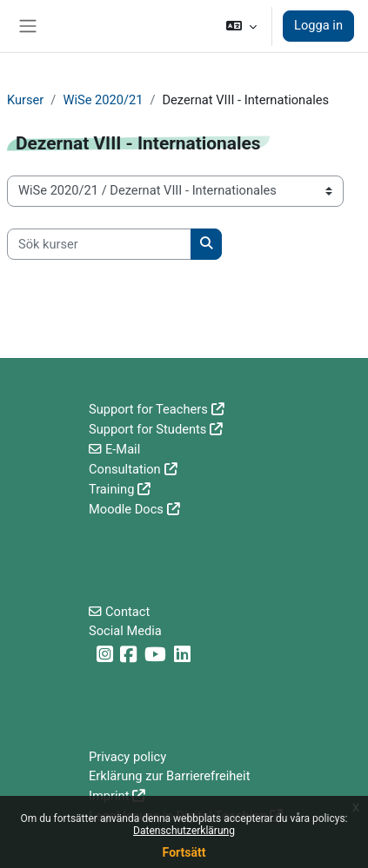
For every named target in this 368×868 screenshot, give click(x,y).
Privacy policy (127, 757)
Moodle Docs (126, 509)
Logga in (318, 25)
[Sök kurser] (99, 244)
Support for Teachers (148, 409)
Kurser (25, 100)
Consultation (125, 469)
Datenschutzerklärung (184, 831)
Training (111, 489)
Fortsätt (184, 852)
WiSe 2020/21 (103, 100)
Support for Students (147, 429)
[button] (241, 26)
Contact (127, 612)
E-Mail (123, 449)
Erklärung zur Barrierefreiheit (169, 776)
